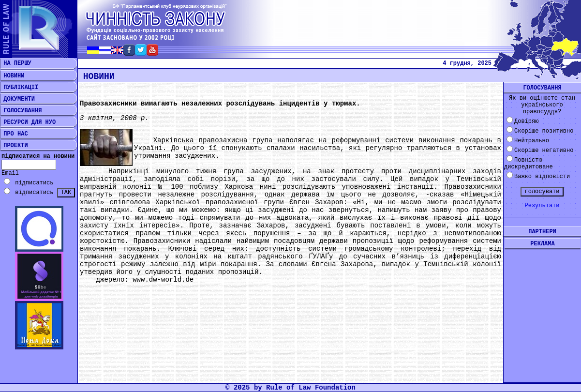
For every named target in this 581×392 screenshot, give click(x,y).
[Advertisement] (542, 308)
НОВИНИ (12, 76)
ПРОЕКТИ (14, 146)
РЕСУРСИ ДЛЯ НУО (28, 122)
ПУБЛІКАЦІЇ (19, 88)
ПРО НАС (14, 134)
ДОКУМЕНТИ (17, 99)
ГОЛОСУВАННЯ (21, 111)
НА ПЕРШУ (16, 63)
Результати (542, 206)
